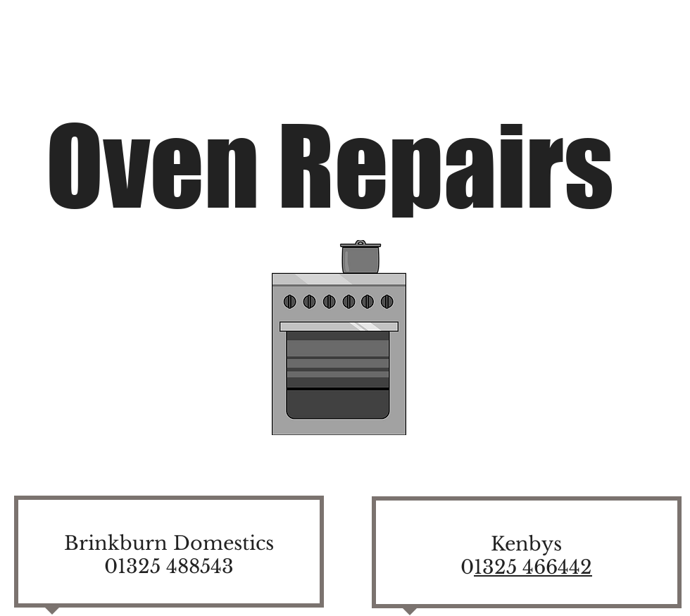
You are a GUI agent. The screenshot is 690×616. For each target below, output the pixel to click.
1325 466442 (533, 567)
